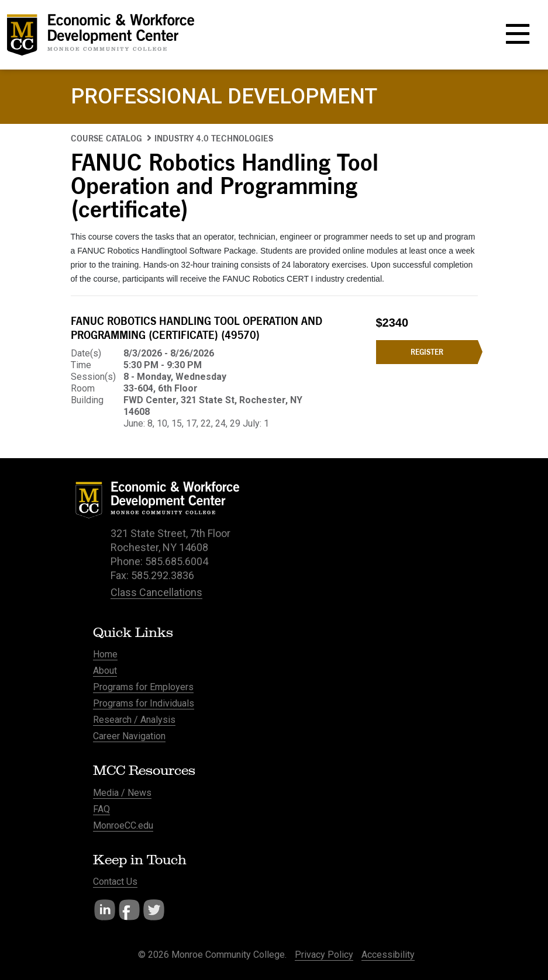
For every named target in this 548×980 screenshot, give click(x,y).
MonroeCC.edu (123, 825)
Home (105, 654)
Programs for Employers (143, 687)
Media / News (122, 793)
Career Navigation (129, 736)
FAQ (101, 809)
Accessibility (388, 955)
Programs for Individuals (144, 703)
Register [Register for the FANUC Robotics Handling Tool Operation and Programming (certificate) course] (427, 352)
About (105, 671)
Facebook (129, 910)
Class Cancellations (156, 592)
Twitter (154, 910)
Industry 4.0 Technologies (214, 138)
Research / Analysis (134, 720)
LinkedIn (105, 910)
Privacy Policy (324, 955)
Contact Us (115, 882)
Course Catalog (106, 138)
